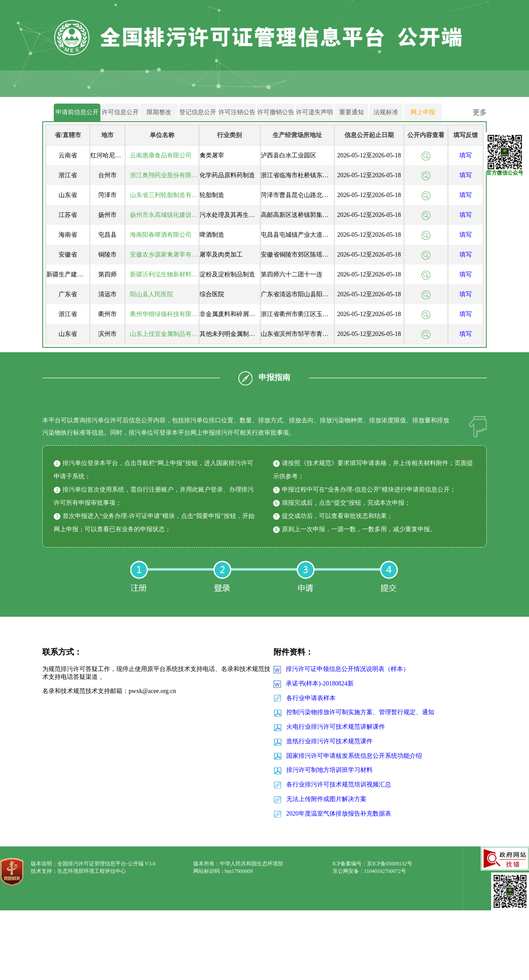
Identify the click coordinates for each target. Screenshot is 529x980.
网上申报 (423, 112)
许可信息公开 (120, 112)
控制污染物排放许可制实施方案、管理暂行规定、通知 (360, 712)
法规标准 (386, 112)
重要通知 (351, 112)
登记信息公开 (198, 112)
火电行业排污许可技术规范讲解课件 (336, 727)
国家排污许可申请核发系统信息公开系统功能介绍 (354, 756)
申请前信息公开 (77, 112)
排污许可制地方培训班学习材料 (329, 770)
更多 (480, 112)
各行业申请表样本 (311, 698)
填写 (466, 155)
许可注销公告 (237, 112)
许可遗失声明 (314, 112)
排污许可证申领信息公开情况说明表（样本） (348, 669)
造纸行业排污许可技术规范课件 (329, 741)
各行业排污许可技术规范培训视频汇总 (339, 784)
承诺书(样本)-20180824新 (320, 684)
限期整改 (159, 112)
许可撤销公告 (276, 112)
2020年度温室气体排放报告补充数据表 (339, 814)
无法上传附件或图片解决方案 (326, 799)
